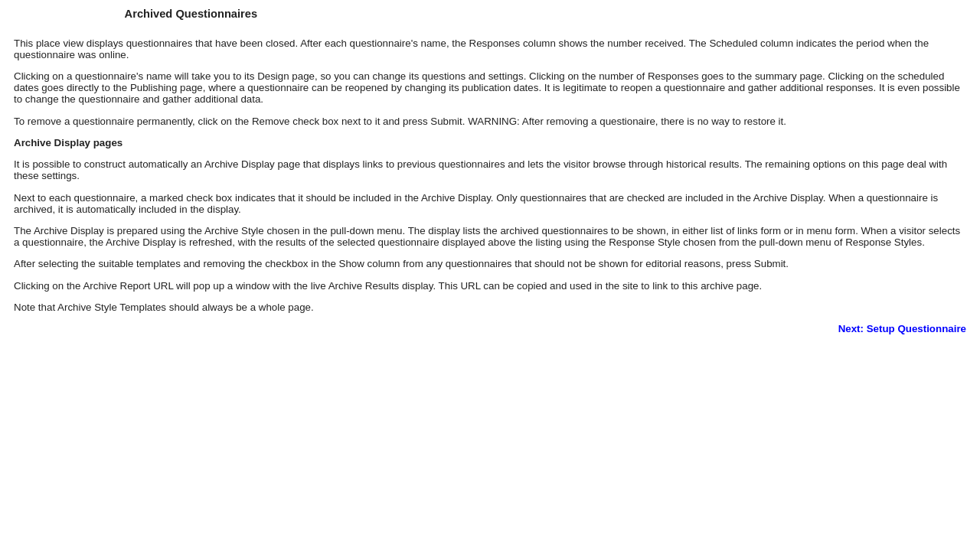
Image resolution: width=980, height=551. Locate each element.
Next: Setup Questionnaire (902, 329)
